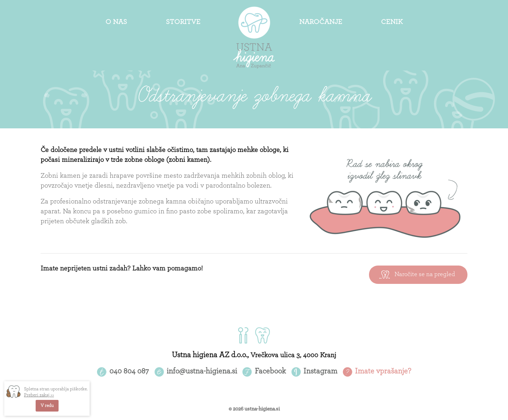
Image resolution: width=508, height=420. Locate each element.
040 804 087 (129, 371)
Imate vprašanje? (383, 371)
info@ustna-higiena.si (202, 371)
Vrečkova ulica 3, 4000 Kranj (293, 355)
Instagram (320, 371)
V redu (47, 406)
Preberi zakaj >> (39, 395)
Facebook (270, 371)
